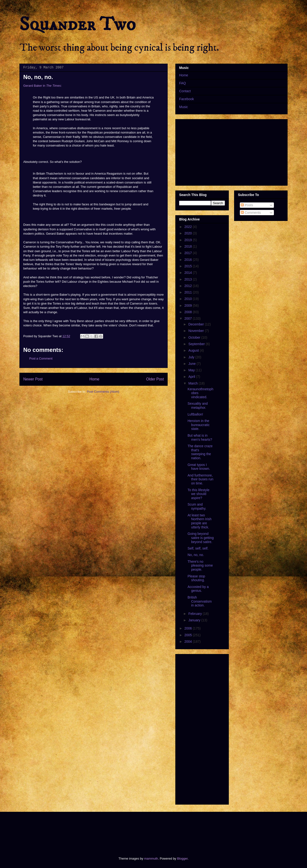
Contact (185, 91)
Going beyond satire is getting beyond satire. (201, 538)
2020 (189, 233)
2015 (189, 266)
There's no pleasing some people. (200, 566)
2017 (189, 253)
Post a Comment (41, 358)
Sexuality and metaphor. (198, 406)
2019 (189, 240)
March (193, 383)
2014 (189, 273)
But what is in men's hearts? (200, 437)
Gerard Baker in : (42, 86)
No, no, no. (196, 555)
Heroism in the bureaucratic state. (199, 425)
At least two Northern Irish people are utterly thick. (200, 521)
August (194, 350)
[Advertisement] (106, 830)
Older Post (155, 379)
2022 (189, 227)
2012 (189, 286)
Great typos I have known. (199, 467)
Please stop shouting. (196, 578)
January (195, 620)
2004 (189, 642)
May (192, 370)
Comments (251, 213)
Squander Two (78, 24)
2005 (189, 635)
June (192, 364)
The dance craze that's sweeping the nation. (200, 452)
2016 (189, 260)
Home (94, 379)
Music (184, 107)
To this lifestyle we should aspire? (198, 494)
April (192, 377)
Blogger (182, 859)
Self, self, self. (198, 548)
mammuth (151, 859)
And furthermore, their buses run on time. (201, 479)
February (195, 614)
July (192, 357)
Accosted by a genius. (198, 589)
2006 (189, 628)
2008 (189, 312)
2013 (189, 279)
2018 (189, 246)
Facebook (186, 99)
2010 (189, 299)
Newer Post (33, 379)
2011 (189, 292)
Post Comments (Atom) (103, 392)
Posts (247, 205)
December (196, 324)
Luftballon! (195, 414)
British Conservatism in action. (200, 601)
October (195, 337)
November (196, 331)
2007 (189, 318)
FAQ (183, 83)
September (197, 344)
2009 (189, 306)
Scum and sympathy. (197, 506)
